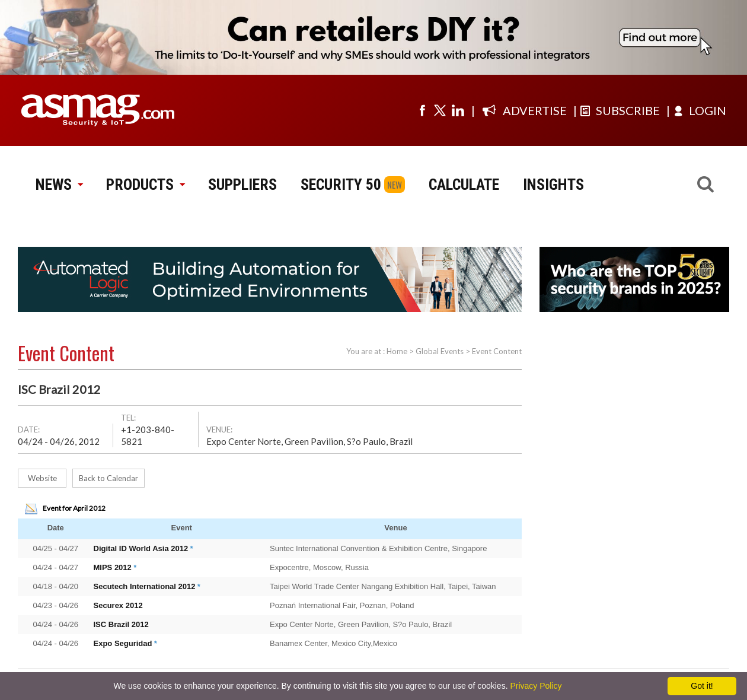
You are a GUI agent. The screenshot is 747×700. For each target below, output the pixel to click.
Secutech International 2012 (145, 586)
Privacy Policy (536, 686)
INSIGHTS (553, 184)
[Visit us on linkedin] (458, 110)
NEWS (59, 184)
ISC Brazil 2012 (121, 624)
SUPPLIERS (242, 184)
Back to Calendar (108, 478)
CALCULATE (464, 184)
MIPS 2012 (113, 567)
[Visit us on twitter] (440, 110)
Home (397, 351)
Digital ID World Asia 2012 (141, 548)
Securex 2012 (118, 605)
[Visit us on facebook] (422, 110)
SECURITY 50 (341, 184)
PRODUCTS (145, 184)
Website (42, 478)
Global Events (440, 351)
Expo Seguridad (123, 643)
